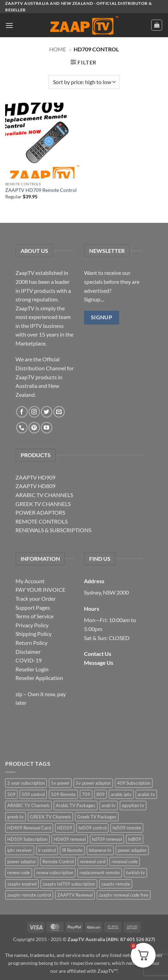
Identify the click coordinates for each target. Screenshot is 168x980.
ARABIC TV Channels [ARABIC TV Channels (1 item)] (28, 805)
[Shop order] (84, 82)
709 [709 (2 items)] (86, 794)
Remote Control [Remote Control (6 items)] (58, 862)
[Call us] (22, 428)
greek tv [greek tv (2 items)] (15, 817)
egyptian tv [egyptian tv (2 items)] (133, 805)
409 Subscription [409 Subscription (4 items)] (134, 783)
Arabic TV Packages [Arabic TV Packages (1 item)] (76, 805)
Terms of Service (34, 616)
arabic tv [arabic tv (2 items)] (146, 794)
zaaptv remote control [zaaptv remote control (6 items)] (29, 895)
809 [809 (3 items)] (101, 794)
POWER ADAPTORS (40, 512)
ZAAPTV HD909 (35, 477)
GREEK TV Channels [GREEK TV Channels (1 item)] (50, 817)
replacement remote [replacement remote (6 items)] (100, 873)
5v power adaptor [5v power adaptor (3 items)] (93, 783)
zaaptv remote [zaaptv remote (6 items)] (116, 884)
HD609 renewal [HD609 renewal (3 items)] (70, 839)
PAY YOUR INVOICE (40, 590)
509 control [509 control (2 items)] (33, 794)
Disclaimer (28, 652)
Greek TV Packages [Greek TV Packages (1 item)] (97, 817)
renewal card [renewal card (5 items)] (93, 862)
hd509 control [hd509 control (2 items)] (92, 828)
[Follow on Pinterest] (34, 428)
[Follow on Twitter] (47, 412)
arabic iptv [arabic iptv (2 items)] (121, 794)
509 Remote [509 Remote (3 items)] (63, 794)
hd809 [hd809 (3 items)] (135, 839)
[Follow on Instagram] (34, 412)
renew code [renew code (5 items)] (19, 873)
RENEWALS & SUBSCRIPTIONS (53, 530)
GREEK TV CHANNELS (43, 504)
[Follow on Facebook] (22, 412)
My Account (30, 581)
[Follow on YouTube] (47, 428)
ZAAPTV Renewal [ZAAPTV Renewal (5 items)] (75, 895)
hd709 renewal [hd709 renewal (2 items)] (107, 839)
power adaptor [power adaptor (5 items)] (22, 862)
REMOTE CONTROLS (41, 521)
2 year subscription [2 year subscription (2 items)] (26, 783)
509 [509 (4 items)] (11, 794)
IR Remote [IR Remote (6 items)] (72, 850)
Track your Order (36, 599)
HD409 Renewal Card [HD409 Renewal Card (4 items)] (29, 828)
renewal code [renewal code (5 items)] (125, 862)
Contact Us (98, 654)
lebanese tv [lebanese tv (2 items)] (100, 850)
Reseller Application (39, 678)
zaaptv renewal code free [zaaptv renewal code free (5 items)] (124, 895)
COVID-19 (29, 660)
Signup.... (94, 299)
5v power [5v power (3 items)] (60, 783)
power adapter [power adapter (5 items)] (132, 850)
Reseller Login (32, 669)
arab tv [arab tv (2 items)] (109, 805)
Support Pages (33, 607)
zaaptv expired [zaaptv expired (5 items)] (22, 884)
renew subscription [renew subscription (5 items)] (55, 873)
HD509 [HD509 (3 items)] (65, 828)
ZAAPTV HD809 (35, 486)
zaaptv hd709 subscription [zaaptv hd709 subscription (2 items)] (69, 884)
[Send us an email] (59, 412)
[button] (9, 25)
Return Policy (31, 643)
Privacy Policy (32, 625)
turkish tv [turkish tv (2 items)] (135, 873)
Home (58, 49)
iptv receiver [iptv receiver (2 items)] (20, 850)
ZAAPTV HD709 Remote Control (41, 190)
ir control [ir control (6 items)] (47, 850)
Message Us (99, 663)
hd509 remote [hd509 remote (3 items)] (127, 828)
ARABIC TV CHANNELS (44, 495)
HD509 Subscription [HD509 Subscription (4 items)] (27, 839)
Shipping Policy (34, 634)
